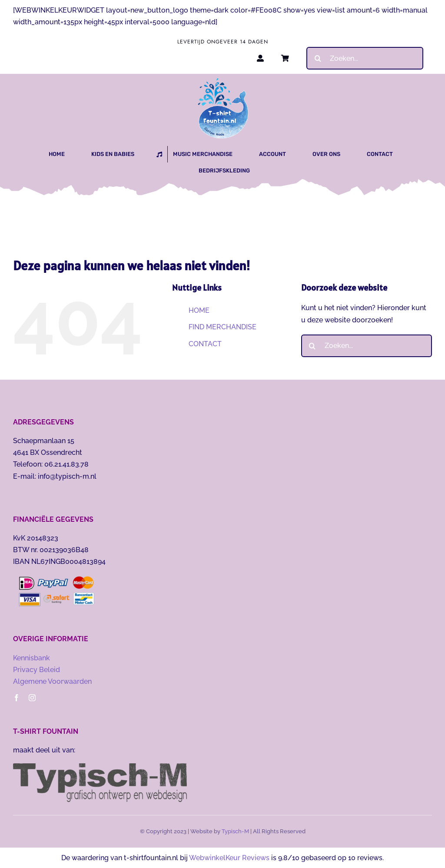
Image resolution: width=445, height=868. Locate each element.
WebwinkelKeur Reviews (229, 858)
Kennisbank (32, 658)
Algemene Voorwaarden (52, 681)
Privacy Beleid (37, 670)
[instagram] (32, 698)
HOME (199, 310)
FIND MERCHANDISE (222, 327)
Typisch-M (235, 831)
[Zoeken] (318, 58)
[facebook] (17, 698)
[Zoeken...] (365, 58)
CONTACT (205, 344)
